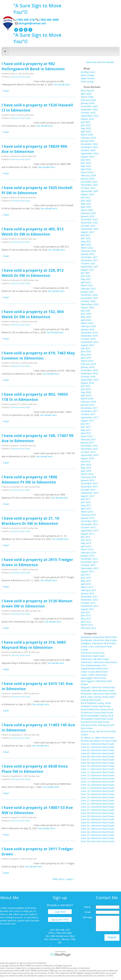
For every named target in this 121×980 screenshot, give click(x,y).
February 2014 (88, 552)
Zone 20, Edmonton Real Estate (98, 797)
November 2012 (89, 600)
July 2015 (85, 499)
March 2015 (87, 512)
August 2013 (87, 571)
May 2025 (86, 128)
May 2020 (86, 317)
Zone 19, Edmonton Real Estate (98, 794)
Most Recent (88, 91)
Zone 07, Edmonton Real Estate (98, 760)
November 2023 (89, 185)
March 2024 (87, 172)
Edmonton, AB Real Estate (95, 659)
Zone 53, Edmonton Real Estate (98, 826)
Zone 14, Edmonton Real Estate (98, 778)
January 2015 (88, 518)
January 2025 (88, 141)
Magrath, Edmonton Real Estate (98, 687)
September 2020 (90, 304)
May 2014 (86, 543)
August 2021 (87, 270)
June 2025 (86, 125)
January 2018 (88, 405)
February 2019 (88, 364)
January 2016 (88, 480)
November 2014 (89, 524)
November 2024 (89, 147)
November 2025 (89, 109)
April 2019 (86, 358)
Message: (88, 917)
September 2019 (90, 342)
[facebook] (16, 29)
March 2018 (87, 398)
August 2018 (87, 383)
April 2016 (86, 471)
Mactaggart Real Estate (93, 678)
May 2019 (86, 354)
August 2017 (87, 420)
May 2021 (86, 279)
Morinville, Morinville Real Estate (98, 690)
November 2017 (89, 411)
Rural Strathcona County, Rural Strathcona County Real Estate (97, 711)
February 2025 (88, 138)
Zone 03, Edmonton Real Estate (98, 750)
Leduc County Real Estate (94, 672)
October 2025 (88, 113)
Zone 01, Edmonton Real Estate (98, 744)
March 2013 (87, 587)
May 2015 (86, 505)
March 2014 (87, 549)
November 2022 (89, 222)
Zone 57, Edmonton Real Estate (98, 835)
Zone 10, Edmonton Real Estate (98, 766)
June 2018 (86, 389)
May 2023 (86, 204)
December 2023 (89, 182)
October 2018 (88, 376)
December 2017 (89, 408)
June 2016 (86, 464)
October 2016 (88, 452)
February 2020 (88, 326)
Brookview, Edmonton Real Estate (99, 640)
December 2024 (89, 144)
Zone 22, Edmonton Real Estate (98, 804)
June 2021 (86, 276)
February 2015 (88, 515)
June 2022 (86, 238)
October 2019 (88, 339)
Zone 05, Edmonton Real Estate (98, 753)
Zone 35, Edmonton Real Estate (98, 822)
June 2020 (86, 314)
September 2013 (90, 568)
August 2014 (87, 534)
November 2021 (89, 260)
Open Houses (88, 78)
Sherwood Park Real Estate (95, 722)
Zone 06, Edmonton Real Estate (98, 756)
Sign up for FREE (60, 920)
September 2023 (90, 191)
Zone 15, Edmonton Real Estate (98, 782)
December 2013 (89, 559)
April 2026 (86, 94)
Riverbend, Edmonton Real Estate (99, 694)
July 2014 (85, 537)
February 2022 (88, 251)
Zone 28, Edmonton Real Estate (98, 813)
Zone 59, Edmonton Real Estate (98, 841)
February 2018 (88, 402)
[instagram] (30, 29)
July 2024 (85, 160)
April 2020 (86, 320)
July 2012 (85, 612)
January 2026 (88, 103)
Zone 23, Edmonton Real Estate (98, 807)
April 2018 (86, 395)
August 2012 (87, 609)
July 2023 (85, 197)
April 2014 (86, 546)
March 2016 (87, 474)
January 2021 (88, 292)
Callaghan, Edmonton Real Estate (98, 643)
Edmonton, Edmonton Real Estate (99, 662)
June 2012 (86, 615)
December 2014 (89, 521)
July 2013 (85, 574)
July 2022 (85, 235)
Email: (88, 912)
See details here (62, 84)
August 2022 (87, 232)
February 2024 (88, 175)
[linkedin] (20, 29)
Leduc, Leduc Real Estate (94, 675)
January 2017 (88, 442)
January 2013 (88, 593)
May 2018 (86, 392)
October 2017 (88, 414)
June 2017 (86, 427)
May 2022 (86, 241)
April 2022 (86, 244)
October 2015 (88, 490)
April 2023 (86, 207)
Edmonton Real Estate (20, 77)
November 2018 (89, 373)
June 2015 (86, 502)
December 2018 (89, 370)
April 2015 (86, 508)
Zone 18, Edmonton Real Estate (98, 791)
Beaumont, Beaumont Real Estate (99, 637)
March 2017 (87, 436)
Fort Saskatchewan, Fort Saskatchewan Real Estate (95, 667)
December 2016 (89, 446)
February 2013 (88, 590)
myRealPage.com (61, 955)
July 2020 (85, 310)
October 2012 (88, 603)
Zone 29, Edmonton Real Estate (98, 816)
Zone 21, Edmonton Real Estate (98, 800)
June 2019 (86, 351)
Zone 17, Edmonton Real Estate (98, 788)
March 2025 (87, 135)
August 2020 (87, 307)
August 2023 (87, 194)
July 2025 (85, 122)
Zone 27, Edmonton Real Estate (98, 810)
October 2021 (88, 263)
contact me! (9, 924)
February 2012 (88, 628)
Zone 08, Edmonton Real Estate (98, 763)
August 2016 (87, 458)
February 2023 (88, 213)
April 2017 (86, 433)
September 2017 (90, 417)
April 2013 (86, 584)
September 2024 (90, 153)
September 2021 (90, 266)
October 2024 (88, 150)
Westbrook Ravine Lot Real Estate (99, 741)
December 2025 (89, 106)
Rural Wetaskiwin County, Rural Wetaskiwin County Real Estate (97, 717)
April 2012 (86, 622)
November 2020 (89, 298)
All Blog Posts (88, 72)
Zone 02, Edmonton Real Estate (98, 747)
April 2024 (86, 169)
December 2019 (89, 332)
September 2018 (90, 380)
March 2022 (87, 248)
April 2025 (86, 131)
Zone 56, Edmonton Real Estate (98, 832)
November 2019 (89, 336)
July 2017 (85, 424)
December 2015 (89, 483)
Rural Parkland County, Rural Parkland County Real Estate (96, 705)
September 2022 (90, 229)
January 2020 (88, 329)
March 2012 (87, 625)
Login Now (60, 912)
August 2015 (87, 496)
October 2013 (88, 565)
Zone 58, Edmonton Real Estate (98, 838)
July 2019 (85, 348)
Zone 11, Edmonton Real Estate (98, 769)
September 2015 (90, 493)
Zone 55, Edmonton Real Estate (98, 829)
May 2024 (86, 166)
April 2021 (86, 282)
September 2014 (90, 530)
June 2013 (86, 578)
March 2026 (87, 97)
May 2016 (86, 468)
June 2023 (86, 200)
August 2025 (87, 119)
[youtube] (25, 29)
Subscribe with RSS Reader (100, 62)
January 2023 (88, 216)
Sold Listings (87, 81)
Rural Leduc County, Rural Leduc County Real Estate (98, 698)
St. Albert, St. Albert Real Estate (98, 738)
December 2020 (89, 295)
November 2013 (89, 562)
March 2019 (87, 361)
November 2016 (89, 449)
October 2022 (88, 226)
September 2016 (90, 455)
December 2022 (89, 219)
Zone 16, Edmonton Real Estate (98, 785)
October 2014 (88, 527)
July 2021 (85, 273)
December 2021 (89, 257)
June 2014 (86, 540)
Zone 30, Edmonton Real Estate (98, 819)
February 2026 (88, 100)
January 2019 (88, 367)
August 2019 (87, 345)
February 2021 (88, 288)
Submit (112, 937)
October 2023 (88, 188)
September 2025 (90, 116)
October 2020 (88, 301)
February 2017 (88, 439)
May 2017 (86, 430)
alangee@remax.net (32, 23)
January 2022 (88, 254)
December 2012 (89, 596)
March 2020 (87, 323)
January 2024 (88, 178)
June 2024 (86, 163)
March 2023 (87, 210)
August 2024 (87, 156)
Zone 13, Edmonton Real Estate (98, 775)
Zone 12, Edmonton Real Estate (98, 772)
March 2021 (87, 285)
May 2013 (86, 581)
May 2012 (86, 618)
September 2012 (90, 606)
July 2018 (85, 386)
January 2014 (88, 556)
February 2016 (88, 477)
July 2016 (85, 461)
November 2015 (89, 486)
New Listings (88, 75)
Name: (88, 907)
